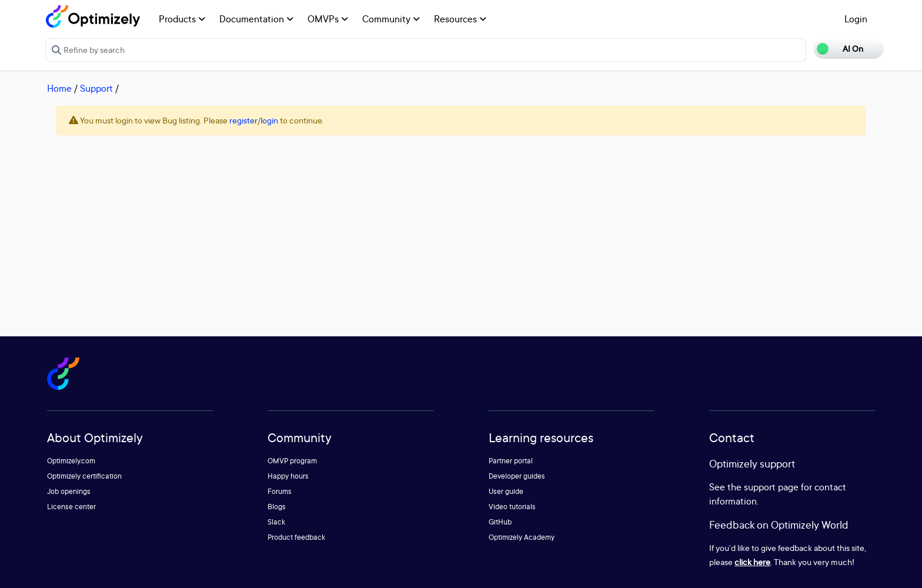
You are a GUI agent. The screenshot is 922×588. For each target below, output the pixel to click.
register (243, 120)
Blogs (277, 507)
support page (771, 487)
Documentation (256, 19)
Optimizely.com (71, 461)
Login (856, 19)
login (269, 120)
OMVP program (292, 461)
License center (71, 507)
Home (59, 88)
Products (182, 19)
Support (96, 88)
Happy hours (288, 476)
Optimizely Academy (522, 537)
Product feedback (296, 537)
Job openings (69, 491)
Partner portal (511, 461)
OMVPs (328, 19)
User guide (506, 491)
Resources (460, 19)
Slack (276, 522)
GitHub (500, 522)
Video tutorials (512, 507)
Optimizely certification (84, 476)
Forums (280, 491)
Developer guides (517, 476)
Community (391, 19)
